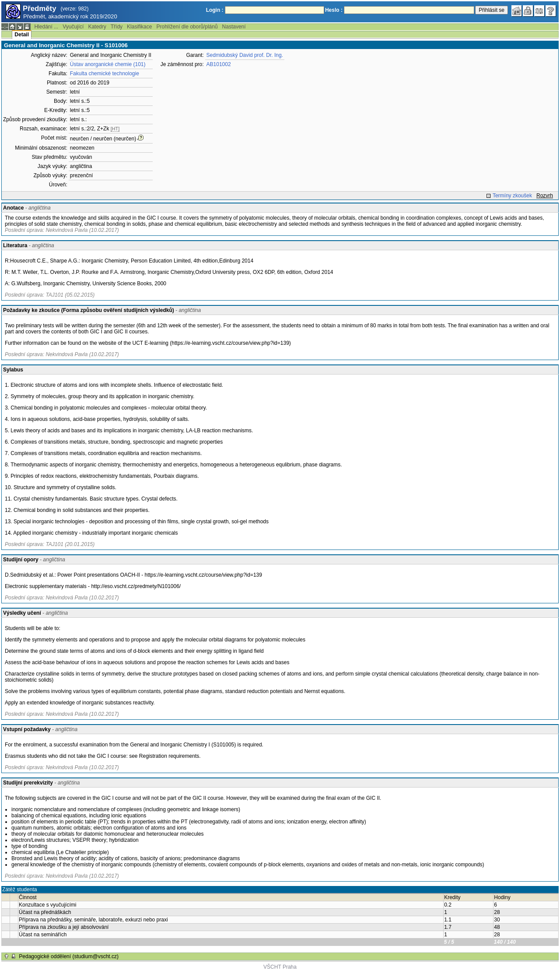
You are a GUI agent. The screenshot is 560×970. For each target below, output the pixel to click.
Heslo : (334, 10)
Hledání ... (46, 27)
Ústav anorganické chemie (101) (108, 64)
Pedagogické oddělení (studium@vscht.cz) (69, 956)
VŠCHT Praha (280, 967)
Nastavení (234, 27)
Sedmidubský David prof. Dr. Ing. (245, 55)
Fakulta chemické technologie (105, 74)
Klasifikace (139, 27)
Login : (215, 10)
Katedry (97, 27)
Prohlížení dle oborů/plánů (187, 27)
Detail (22, 35)
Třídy (117, 27)
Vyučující (73, 27)
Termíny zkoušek (512, 196)
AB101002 (219, 64)
